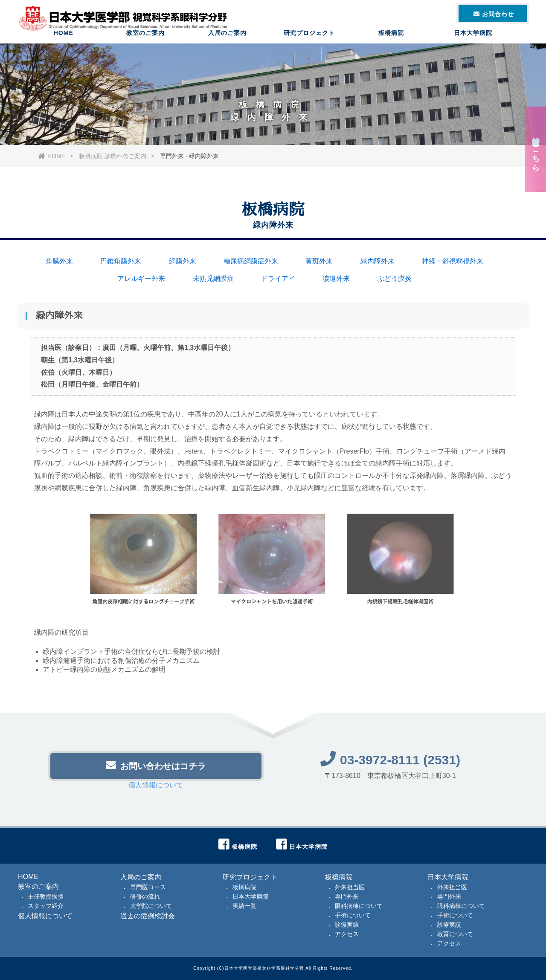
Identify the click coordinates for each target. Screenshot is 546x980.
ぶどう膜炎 (395, 279)
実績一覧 (244, 906)
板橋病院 (391, 40)
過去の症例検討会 (148, 916)
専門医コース (148, 887)
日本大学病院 (473, 40)
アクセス (347, 934)
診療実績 (347, 925)
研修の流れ (145, 896)
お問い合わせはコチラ (156, 768)
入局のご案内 (227, 40)
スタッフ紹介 (46, 906)
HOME (64, 40)
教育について (455, 934)
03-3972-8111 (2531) (390, 762)
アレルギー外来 (141, 279)
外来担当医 (350, 887)
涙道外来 (336, 279)
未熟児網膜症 (213, 279)
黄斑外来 (319, 261)
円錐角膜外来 (121, 261)
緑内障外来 (378, 261)
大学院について (151, 906)
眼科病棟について (359, 906)
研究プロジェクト (309, 40)
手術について (353, 915)
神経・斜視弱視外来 (453, 261)
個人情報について (156, 788)
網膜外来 (183, 261)
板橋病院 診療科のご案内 (113, 156)
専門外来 (347, 896)
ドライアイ (278, 279)
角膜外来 (59, 261)
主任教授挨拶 (46, 896)
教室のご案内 (145, 40)
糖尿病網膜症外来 (251, 261)
